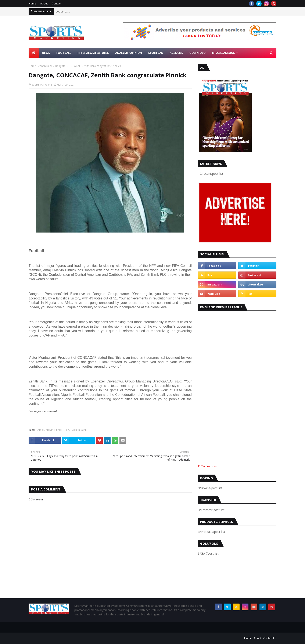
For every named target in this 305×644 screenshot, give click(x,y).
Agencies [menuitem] (176, 53)
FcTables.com (208, 466)
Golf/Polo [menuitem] (198, 53)
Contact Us (270, 638)
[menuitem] (34, 53)
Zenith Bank (45, 66)
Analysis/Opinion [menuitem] (129, 53)
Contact (57, 3)
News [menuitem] (46, 53)
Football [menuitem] (64, 53)
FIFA (67, 430)
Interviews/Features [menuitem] (93, 53)
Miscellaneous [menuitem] (223, 53)
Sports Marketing (42, 85)
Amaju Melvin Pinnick (50, 430)
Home (32, 3)
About (44, 3)
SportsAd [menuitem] (156, 53)
